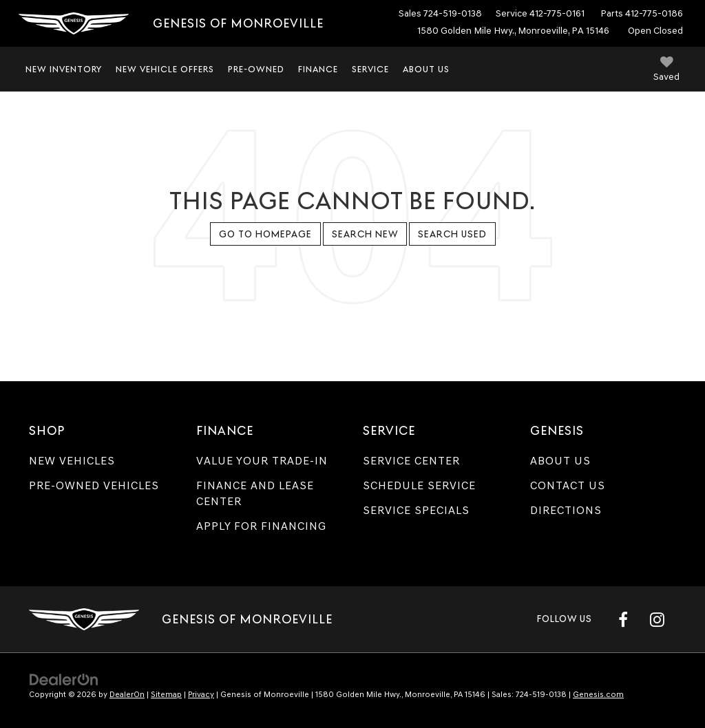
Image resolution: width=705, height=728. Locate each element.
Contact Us (568, 485)
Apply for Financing (261, 526)
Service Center (411, 461)
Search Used (452, 234)
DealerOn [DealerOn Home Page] (127, 694)
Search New (365, 234)
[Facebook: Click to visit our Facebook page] (623, 619)
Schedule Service (419, 485)
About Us (560, 461)
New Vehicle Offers (165, 69)
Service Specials (416, 510)
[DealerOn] (64, 679)
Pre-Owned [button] (256, 69)
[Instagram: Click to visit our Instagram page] (657, 619)
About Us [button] (426, 69)
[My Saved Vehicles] (666, 71)
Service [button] (370, 69)
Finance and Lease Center (255, 493)
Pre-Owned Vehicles (94, 485)
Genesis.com (598, 694)
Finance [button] (318, 69)
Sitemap (166, 694)
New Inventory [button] (64, 69)
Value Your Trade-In (262, 461)
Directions (566, 510)
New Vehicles (72, 461)
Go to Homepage (265, 234)
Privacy (201, 694)
